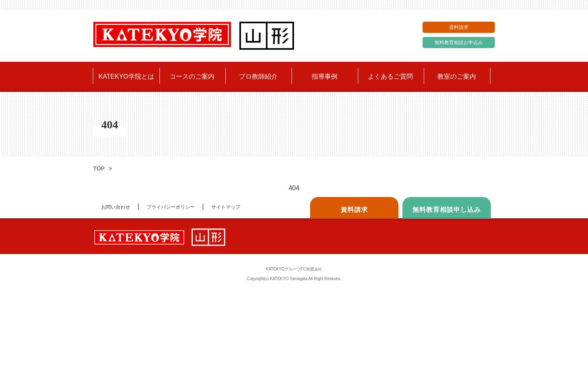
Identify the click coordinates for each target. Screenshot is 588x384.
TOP (99, 169)
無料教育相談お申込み (459, 43)
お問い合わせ (116, 207)
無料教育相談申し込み (447, 210)
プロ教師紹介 (258, 76)
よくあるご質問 (390, 76)
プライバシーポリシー (171, 207)
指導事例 (325, 76)
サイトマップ (226, 207)
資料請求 (459, 27)
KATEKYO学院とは (126, 76)
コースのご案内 (192, 76)
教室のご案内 (457, 76)
